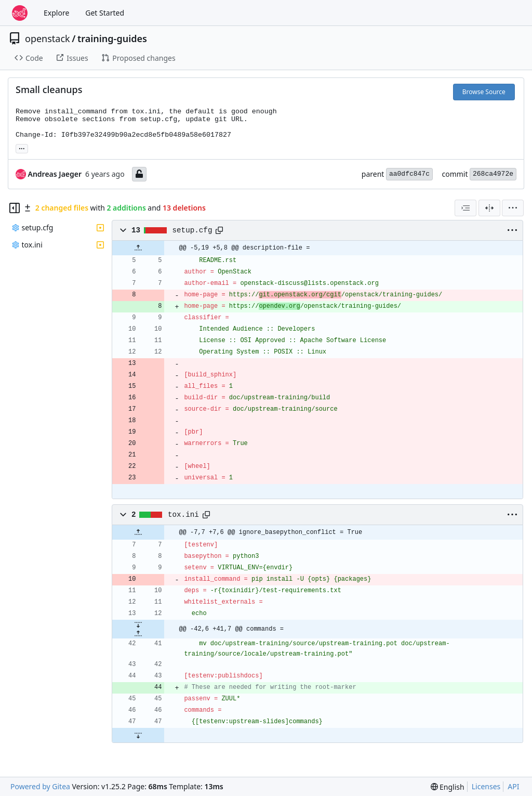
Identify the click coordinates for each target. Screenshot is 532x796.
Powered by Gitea (40, 786)
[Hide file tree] (15, 208)
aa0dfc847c (409, 174)
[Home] (20, 13)
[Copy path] (219, 230)
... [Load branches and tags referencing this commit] (22, 148)
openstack (48, 38)
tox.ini (183, 515)
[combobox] (465, 208)
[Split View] (489, 208)
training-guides (112, 38)
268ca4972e (493, 174)
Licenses (486, 786)
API (513, 786)
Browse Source (484, 92)
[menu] (513, 208)
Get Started (105, 13)
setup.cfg (192, 230)
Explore (56, 13)
